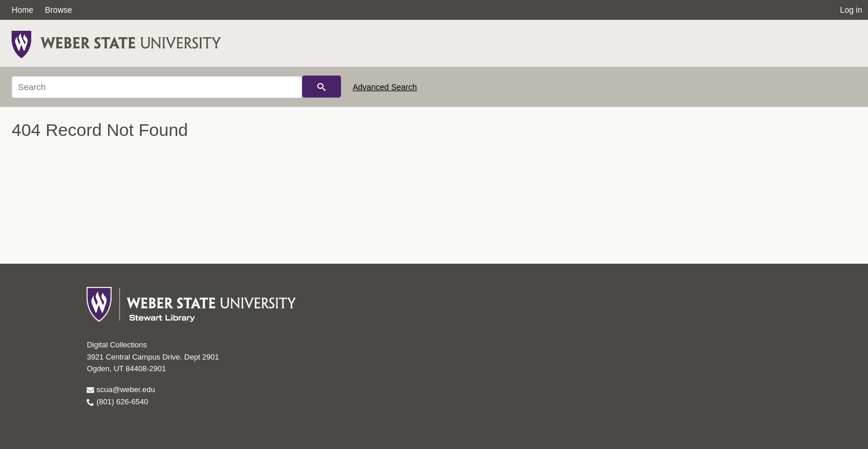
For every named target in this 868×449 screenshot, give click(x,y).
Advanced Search (385, 87)
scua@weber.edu (121, 389)
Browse (58, 10)
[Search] (157, 87)
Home (22, 10)
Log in (851, 10)
